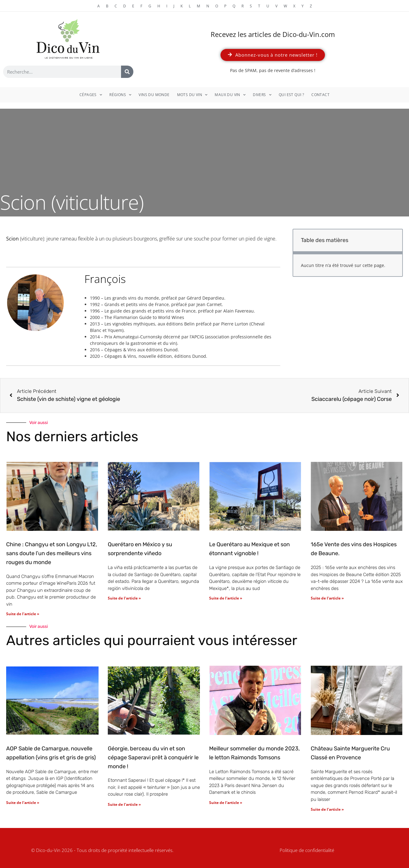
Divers (262, 95)
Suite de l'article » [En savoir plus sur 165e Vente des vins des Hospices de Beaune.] (327, 598)
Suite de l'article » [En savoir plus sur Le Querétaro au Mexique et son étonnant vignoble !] (226, 598)
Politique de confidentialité (307, 850)
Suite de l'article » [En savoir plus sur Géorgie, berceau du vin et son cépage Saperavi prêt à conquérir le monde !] (124, 804)
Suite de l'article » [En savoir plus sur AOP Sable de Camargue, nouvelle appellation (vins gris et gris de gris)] (23, 803)
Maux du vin (230, 95)
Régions (120, 95)
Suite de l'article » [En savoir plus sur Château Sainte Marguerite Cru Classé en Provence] (327, 809)
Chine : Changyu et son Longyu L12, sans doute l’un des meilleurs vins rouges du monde (52, 553)
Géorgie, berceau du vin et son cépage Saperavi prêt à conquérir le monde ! (153, 757)
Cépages (91, 95)
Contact (320, 95)
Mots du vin (192, 95)
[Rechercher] (127, 72)
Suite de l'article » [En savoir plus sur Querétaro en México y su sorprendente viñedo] (124, 598)
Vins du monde (154, 95)
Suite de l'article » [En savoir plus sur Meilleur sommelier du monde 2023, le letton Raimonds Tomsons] (226, 803)
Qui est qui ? (291, 95)
